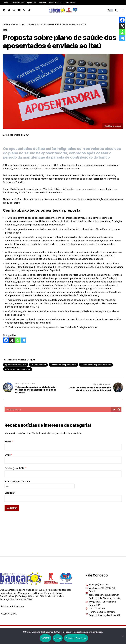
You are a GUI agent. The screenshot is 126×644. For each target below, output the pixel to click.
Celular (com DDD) (15, 468)
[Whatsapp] (18, 340)
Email (8, 455)
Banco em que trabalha (17, 482)
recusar (58, 638)
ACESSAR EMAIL (9, 614)
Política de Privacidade (12, 606)
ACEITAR (45, 638)
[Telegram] (24, 340)
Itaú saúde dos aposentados (63, 365)
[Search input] (59, 410)
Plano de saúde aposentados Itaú (96, 365)
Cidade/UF (10, 493)
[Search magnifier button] (119, 410)
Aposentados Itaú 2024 (16, 365)
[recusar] (122, 636)
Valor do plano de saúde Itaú (18, 369)
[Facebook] (6, 340)
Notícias (15, 24)
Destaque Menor (38, 365)
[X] (12, 340)
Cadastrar (12, 508)
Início (5, 24)
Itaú (23, 24)
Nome (9, 441)
